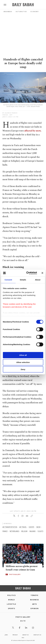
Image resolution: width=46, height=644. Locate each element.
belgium (24, 531)
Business (8, 12)
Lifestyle (11, 604)
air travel (23, 527)
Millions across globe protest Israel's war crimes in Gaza (22, 568)
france (5, 531)
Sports (11, 608)
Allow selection (23, 362)
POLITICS (12, 595)
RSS (23, 638)
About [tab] (38, 280)
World (11, 600)
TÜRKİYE (34, 595)
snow (38, 527)
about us (26, 635)
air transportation (10, 527)
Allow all (23, 355)
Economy (35, 12)
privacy (15, 635)
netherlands (14, 531)
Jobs (6, 635)
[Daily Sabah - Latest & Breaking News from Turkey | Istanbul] (23, 5)
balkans (33, 531)
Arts (35, 604)
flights (40, 531)
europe (31, 527)
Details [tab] (23, 280)
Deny (23, 369)
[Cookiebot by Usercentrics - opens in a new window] (27, 273)
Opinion (34, 608)
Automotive (21, 12)
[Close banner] (42, 273)
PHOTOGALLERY (15, 574)
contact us (37, 635)
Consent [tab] (8, 280)
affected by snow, (33, 131)
